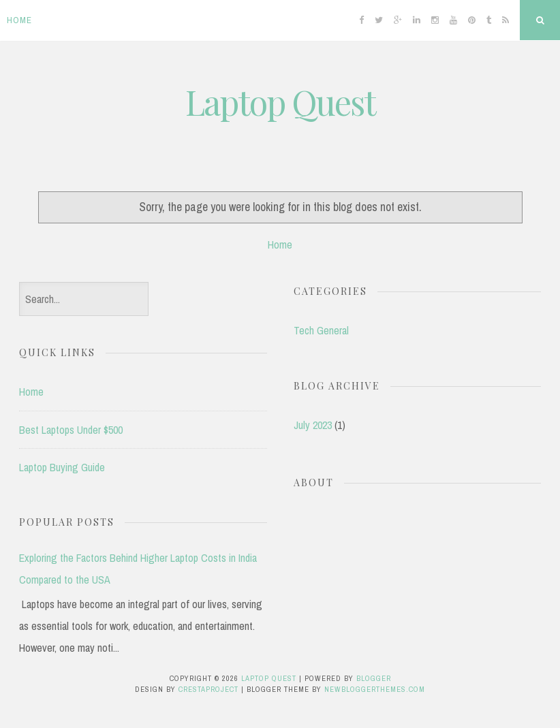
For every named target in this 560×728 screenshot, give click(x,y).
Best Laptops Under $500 (71, 430)
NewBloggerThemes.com (375, 689)
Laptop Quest (280, 102)
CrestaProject (208, 689)
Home (19, 20)
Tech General (321, 330)
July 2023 (313, 425)
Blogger (374, 678)
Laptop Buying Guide (62, 467)
